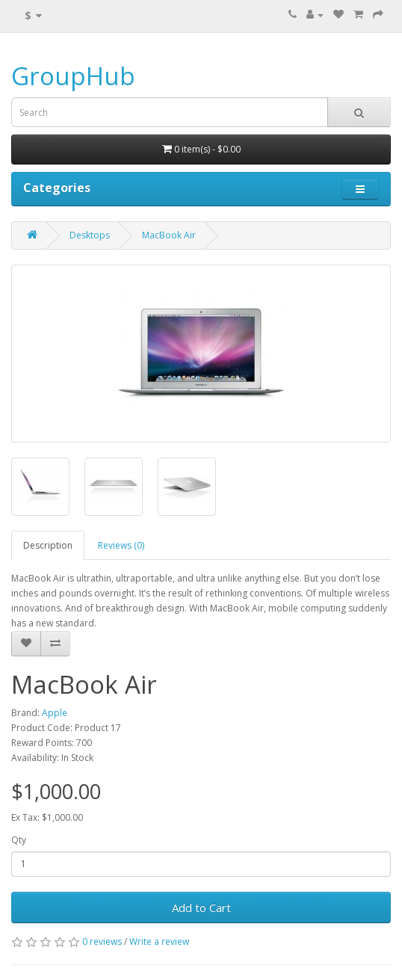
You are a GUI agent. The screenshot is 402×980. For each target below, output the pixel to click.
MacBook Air (169, 235)
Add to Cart (201, 907)
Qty (19, 840)
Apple (55, 713)
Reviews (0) (121, 545)
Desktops (90, 235)
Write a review (159, 942)
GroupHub (73, 76)
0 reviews (102, 942)
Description (48, 545)
